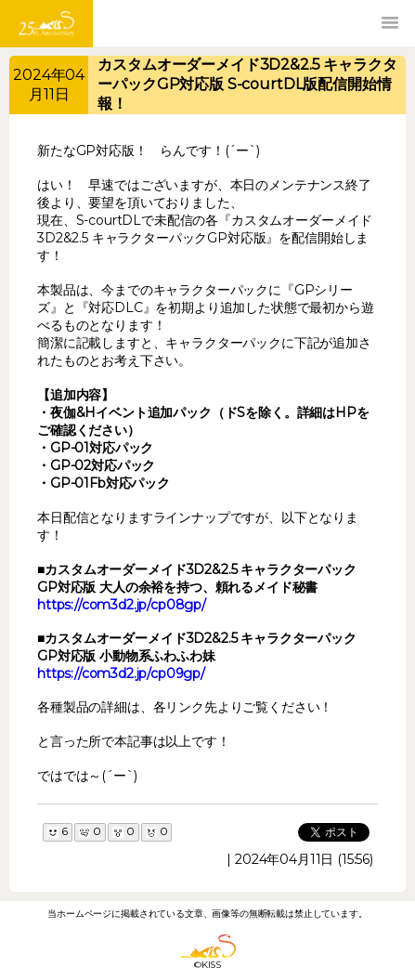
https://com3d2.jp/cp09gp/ (121, 673)
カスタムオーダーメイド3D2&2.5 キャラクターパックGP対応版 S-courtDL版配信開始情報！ (247, 84)
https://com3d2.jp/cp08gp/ (122, 605)
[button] (390, 23)
